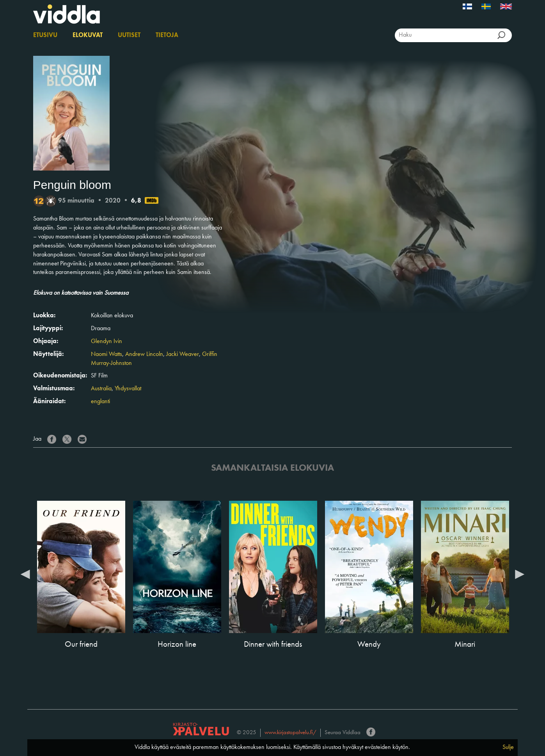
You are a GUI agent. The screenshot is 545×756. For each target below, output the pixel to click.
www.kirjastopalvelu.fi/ (290, 733)
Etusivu (45, 36)
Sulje (508, 747)
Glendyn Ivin (107, 342)
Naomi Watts (107, 354)
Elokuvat (88, 36)
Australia (101, 389)
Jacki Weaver (183, 354)
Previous (25, 574)
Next (520, 574)
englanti (100, 402)
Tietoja (167, 36)
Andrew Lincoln (144, 354)
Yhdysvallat (128, 389)
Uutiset (129, 36)
